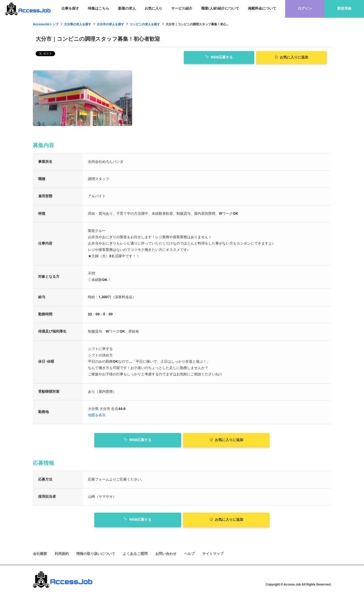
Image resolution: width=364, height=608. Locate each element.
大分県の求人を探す (78, 25)
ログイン (305, 9)
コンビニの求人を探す (145, 25)
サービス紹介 (182, 9)
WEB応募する (219, 57)
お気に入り (153, 9)
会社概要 (40, 554)
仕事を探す (70, 9)
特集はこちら (99, 9)
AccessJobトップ (46, 25)
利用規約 (62, 554)
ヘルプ (189, 554)
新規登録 (344, 9)
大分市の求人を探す (110, 25)
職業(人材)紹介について (220, 9)
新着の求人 (127, 9)
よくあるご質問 (135, 554)
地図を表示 (97, 415)
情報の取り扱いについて (96, 554)
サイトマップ (213, 554)
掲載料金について (262, 9)
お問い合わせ (166, 554)
